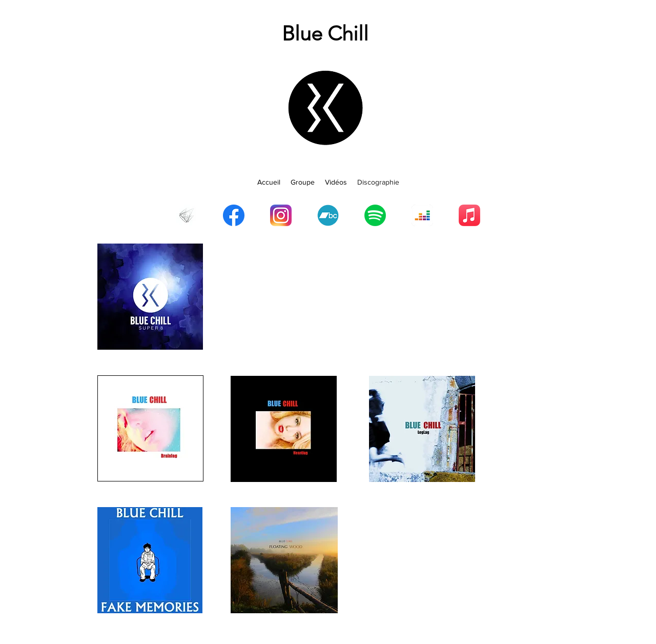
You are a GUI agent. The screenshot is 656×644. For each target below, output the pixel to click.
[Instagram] (281, 215)
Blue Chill (325, 33)
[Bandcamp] (328, 215)
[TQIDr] (187, 215)
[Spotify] (375, 215)
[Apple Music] (469, 215)
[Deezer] (422, 215)
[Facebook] (234, 215)
